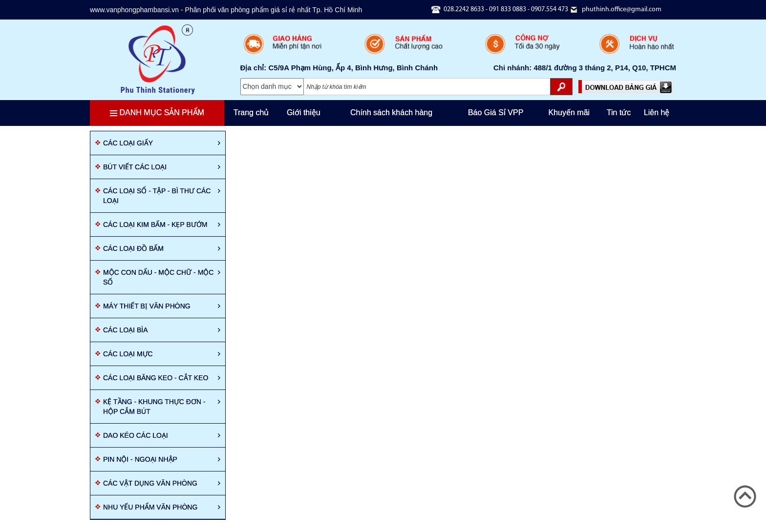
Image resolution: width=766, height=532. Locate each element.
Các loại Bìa (162, 330)
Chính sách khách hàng (391, 113)
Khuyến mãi (569, 113)
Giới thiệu (304, 113)
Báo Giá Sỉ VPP (496, 113)
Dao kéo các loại (162, 435)
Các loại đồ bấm (162, 248)
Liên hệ (657, 113)
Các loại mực (162, 354)
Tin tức (619, 113)
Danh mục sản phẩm (157, 113)
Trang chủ (251, 113)
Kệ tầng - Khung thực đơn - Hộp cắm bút (162, 407)
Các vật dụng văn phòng (162, 483)
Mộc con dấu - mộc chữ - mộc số (162, 277)
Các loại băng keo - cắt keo (162, 378)
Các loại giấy (162, 143)
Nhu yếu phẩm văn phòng (162, 507)
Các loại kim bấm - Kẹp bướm (162, 225)
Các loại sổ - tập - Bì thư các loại (162, 196)
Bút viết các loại (162, 167)
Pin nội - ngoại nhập (162, 459)
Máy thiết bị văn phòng (162, 306)
